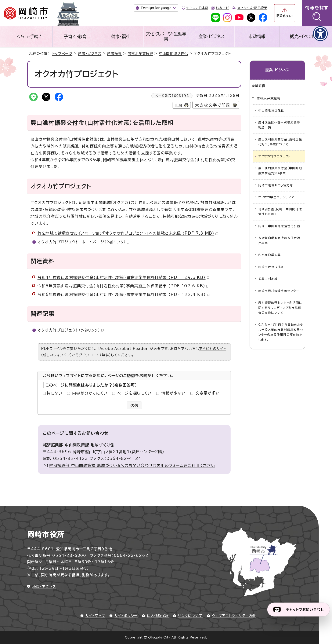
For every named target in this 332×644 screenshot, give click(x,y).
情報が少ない (174, 393)
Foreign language (156, 8)
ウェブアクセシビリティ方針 (234, 616)
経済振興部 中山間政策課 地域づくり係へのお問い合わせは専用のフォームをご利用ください (132, 465)
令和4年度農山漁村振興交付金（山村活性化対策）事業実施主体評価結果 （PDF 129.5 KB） (123, 277)
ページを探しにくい (135, 393)
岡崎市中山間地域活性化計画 (279, 226)
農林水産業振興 (140, 54)
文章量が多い (208, 393)
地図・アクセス (44, 587)
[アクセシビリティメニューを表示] (320, 34)
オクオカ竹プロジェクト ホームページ (83, 242)
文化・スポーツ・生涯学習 (166, 36)
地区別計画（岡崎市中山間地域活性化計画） (280, 212)
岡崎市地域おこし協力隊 (276, 185)
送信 (134, 405)
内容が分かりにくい (90, 393)
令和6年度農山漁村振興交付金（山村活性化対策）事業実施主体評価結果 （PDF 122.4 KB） (123, 294)
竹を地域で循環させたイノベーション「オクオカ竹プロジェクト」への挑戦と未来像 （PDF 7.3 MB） (128, 233)
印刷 (178, 105)
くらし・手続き (30, 36)
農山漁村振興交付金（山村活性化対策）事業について (280, 142)
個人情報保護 (158, 616)
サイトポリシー (126, 616)
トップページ (62, 54)
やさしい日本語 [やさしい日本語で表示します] (197, 8)
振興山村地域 (268, 279)
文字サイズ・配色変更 (252, 8)
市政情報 (257, 36)
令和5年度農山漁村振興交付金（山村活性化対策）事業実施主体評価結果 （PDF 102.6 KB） (123, 286)
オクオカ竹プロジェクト (71, 330)
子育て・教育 (75, 36)
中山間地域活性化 (174, 54)
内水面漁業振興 (270, 255)
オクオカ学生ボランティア (276, 197)
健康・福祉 (121, 36)
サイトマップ (95, 616)
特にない (55, 393)
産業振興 (114, 54)
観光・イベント (302, 36)
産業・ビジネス (211, 36)
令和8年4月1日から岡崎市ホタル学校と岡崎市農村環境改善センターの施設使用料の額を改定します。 (281, 332)
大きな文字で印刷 (213, 105)
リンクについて (190, 616)
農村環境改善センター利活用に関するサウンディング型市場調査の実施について (280, 308)
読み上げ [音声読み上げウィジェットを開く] (223, 8)
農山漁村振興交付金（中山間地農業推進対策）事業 (280, 171)
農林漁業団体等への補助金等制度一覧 (279, 125)
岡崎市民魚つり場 (271, 267)
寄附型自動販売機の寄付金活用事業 (279, 241)
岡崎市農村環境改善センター (279, 291)
